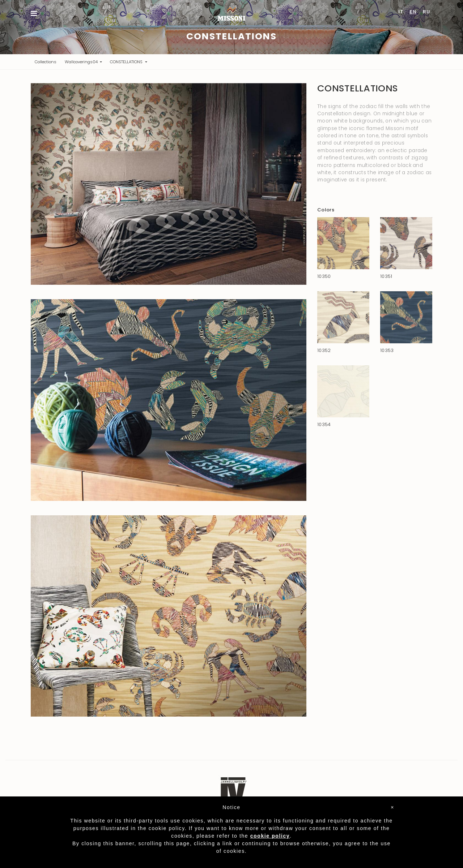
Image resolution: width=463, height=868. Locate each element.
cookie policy (270, 836)
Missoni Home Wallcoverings (231, 14)
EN (413, 12)
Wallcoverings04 (82, 62)
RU (427, 12)
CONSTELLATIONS (127, 62)
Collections (48, 62)
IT (401, 12)
